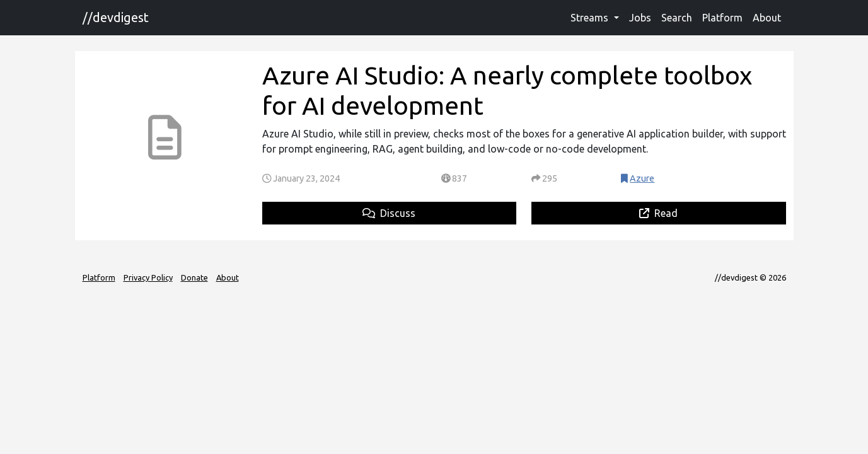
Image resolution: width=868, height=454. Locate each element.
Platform (722, 18)
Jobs (640, 18)
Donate (194, 277)
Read (658, 213)
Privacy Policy (148, 277)
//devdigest (116, 17)
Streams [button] (591, 18)
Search (677, 18)
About (767, 18)
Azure (642, 178)
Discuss (389, 213)
